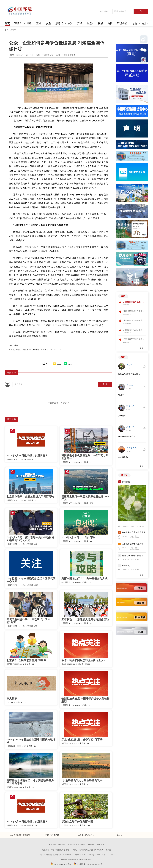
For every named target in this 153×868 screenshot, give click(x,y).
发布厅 (13, 30)
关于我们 (52, 845)
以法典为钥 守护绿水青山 (129, 374)
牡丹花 (121, 395)
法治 (70, 23)
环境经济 (122, 23)
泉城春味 (122, 416)
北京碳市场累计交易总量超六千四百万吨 (30, 497)
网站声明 (91, 845)
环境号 (18, 23)
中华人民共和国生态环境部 (19, 835)
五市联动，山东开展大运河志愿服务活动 (85, 619)
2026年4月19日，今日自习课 (78, 537)
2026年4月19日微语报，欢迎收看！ (27, 455)
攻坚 (48, 23)
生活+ (90, 23)
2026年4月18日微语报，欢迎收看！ (27, 822)
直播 (39, 23)
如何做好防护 (124, 457)
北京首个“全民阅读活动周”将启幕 (26, 660)
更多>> (143, 348)
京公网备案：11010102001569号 (88, 864)
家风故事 (12, 699)
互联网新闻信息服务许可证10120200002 (76, 859)
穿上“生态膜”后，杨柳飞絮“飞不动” (83, 740)
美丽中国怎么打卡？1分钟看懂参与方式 (85, 579)
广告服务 (72, 845)
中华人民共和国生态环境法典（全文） (84, 660)
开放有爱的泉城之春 (127, 437)
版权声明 (101, 845)
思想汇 (59, 23)
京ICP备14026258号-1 (61, 864)
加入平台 (81, 845)
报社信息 (62, 845)
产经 (80, 23)
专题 (135, 23)
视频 (100, 23)
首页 (7, 23)
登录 (102, 11)
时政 (29, 23)
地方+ (145, 23)
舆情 (110, 23)
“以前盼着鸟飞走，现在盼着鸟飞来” (83, 781)
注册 (107, 11)
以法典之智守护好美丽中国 (77, 822)
